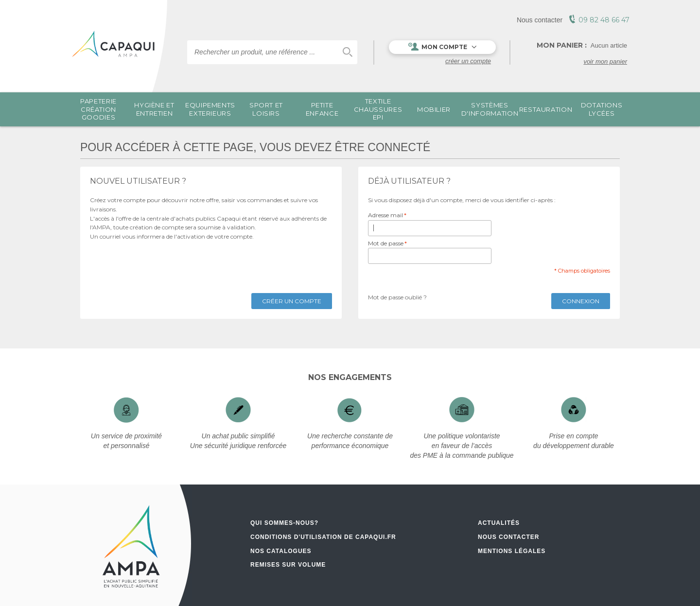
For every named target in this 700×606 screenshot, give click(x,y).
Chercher (348, 52)
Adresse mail (385, 216)
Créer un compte (468, 61)
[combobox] (272, 52)
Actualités (499, 523)
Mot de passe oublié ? (397, 297)
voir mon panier (605, 61)
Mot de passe (386, 244)
